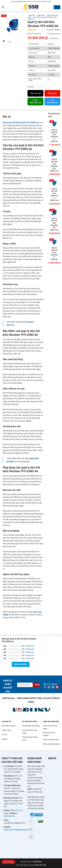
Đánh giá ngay (21, 664)
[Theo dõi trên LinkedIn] (31, 837)
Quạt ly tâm (41, 15)
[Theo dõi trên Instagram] (49, 687)
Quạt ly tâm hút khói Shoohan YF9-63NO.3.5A (54, 224)
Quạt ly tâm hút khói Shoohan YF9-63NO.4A (20, 123)
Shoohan (58, 30)
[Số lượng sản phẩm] (40, 87)
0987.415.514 (16, 810)
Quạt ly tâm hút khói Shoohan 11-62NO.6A (54, 254)
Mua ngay (52, 93)
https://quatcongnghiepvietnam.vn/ (18, 830)
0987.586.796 (9, 816)
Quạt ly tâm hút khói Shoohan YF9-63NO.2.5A (54, 165)
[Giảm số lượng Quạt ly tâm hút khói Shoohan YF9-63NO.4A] (36, 87)
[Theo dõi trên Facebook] (45, 687)
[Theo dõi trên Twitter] (53, 687)
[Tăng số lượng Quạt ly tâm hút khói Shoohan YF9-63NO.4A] (44, 87)
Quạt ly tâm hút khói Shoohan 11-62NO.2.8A (54, 195)
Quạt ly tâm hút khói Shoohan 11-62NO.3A (54, 136)
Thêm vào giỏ (35, 93)
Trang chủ (31, 15)
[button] (3, 7)
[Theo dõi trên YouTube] (57, 687)
